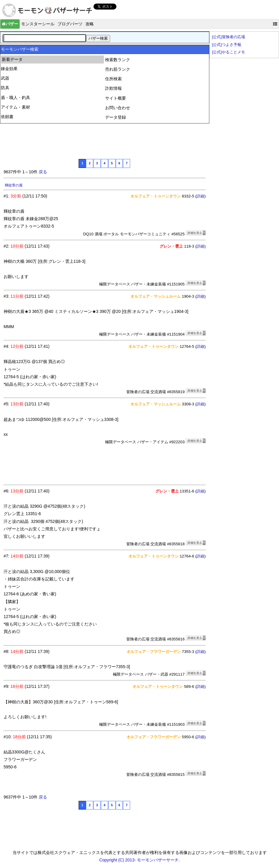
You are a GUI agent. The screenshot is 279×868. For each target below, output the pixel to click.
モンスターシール (38, 24)
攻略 (90, 24)
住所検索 (113, 79)
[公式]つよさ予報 (227, 45)
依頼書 (7, 117)
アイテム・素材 (15, 107)
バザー (10, 24)
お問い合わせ (118, 108)
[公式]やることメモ (229, 52)
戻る (43, 172)
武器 (5, 78)
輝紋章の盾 (14, 185)
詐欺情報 (113, 88)
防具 (5, 88)
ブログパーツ (70, 24)
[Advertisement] (112, 140)
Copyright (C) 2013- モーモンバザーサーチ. (139, 860)
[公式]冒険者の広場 (229, 37)
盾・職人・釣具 (15, 98)
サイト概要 (116, 98)
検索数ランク (118, 60)
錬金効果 (9, 69)
